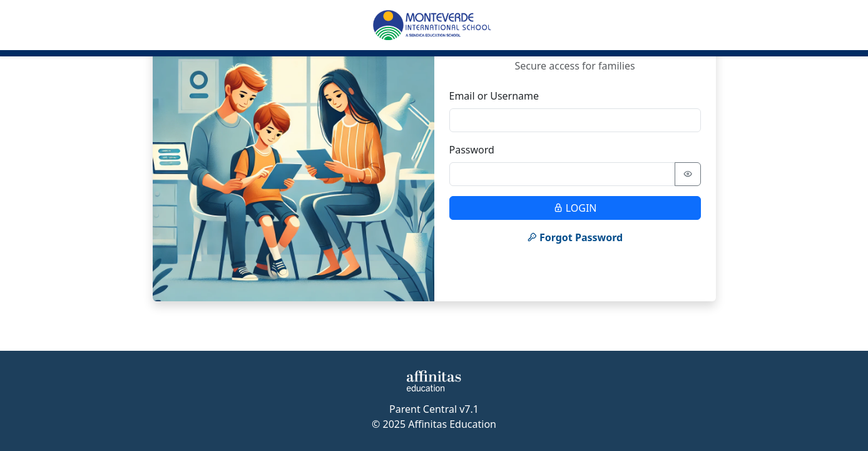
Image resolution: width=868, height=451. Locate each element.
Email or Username (494, 96)
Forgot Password (575, 237)
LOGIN (575, 208)
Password (472, 150)
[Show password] (688, 174)
